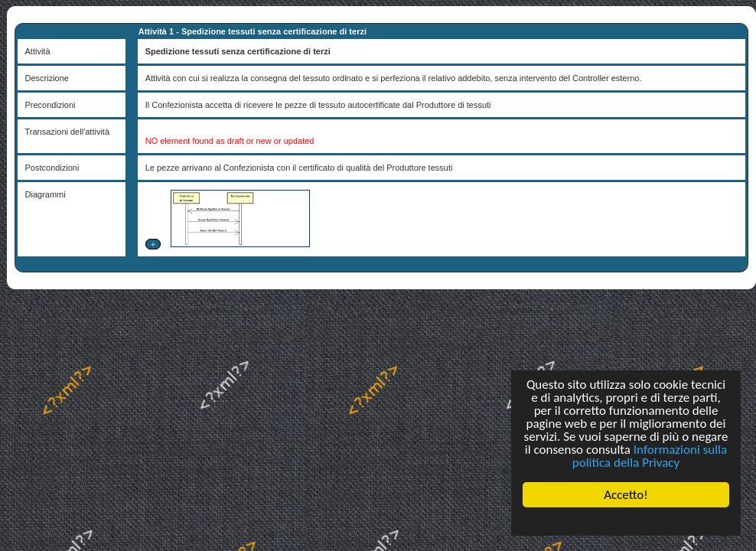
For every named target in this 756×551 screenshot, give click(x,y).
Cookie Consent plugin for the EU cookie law (626, 521)
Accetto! (626, 495)
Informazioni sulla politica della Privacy (650, 456)
